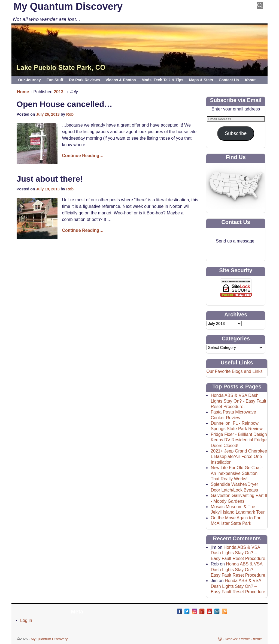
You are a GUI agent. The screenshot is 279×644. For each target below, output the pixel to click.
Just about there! (50, 179)
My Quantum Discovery (68, 6)
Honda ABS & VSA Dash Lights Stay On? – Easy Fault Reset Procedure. (239, 553)
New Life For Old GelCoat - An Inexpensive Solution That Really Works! (237, 473)
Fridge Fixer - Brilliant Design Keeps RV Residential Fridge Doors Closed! (239, 440)
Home (23, 92)
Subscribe (236, 133)
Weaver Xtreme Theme (244, 639)
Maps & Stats (201, 80)
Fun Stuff (55, 80)
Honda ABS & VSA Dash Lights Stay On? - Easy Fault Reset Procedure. (238, 401)
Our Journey (30, 80)
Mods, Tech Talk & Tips (163, 80)
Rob (70, 114)
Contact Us (229, 80)
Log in (26, 620)
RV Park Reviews (84, 80)
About (250, 80)
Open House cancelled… (65, 104)
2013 (59, 92)
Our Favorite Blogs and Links (234, 371)
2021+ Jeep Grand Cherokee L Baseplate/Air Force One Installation (239, 457)
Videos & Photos (121, 80)
